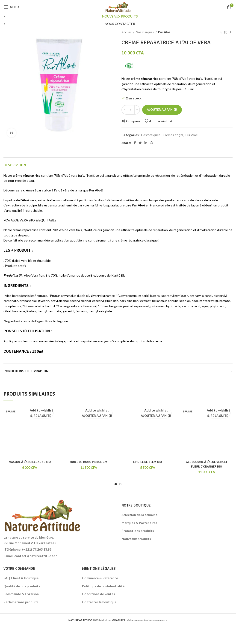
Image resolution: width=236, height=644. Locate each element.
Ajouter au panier (162, 110)
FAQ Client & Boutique (21, 578)
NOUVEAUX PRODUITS (120, 16)
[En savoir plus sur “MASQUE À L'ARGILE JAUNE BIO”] (40, 416)
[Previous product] (221, 32)
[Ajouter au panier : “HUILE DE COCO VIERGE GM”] (97, 416)
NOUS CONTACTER (120, 24)
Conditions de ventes (99, 594)
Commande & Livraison (21, 594)
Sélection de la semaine (139, 515)
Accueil (127, 32)
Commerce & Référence (100, 578)
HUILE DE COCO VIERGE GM (89, 462)
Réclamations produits (21, 602)
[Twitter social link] (140, 143)
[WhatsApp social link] (151, 143)
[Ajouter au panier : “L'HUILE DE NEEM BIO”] (156, 416)
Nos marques (145, 32)
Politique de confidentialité (103, 586)
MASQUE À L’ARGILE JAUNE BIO (29, 462)
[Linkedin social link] (146, 143)
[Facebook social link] (135, 143)
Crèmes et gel (173, 135)
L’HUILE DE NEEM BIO (148, 462)
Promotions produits (138, 531)
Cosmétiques (151, 135)
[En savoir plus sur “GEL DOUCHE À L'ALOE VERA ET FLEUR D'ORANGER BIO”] (217, 416)
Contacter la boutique (99, 602)
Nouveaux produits (136, 539)
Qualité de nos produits (22, 586)
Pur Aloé (164, 32)
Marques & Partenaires (139, 523)
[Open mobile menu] (11, 7)
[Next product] (230, 32)
